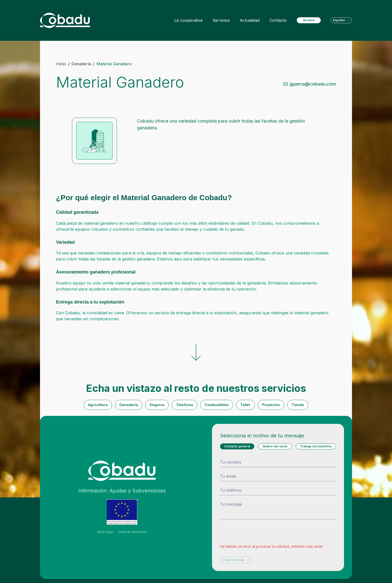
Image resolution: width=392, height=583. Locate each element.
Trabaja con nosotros (316, 446)
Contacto (278, 20)
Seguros (157, 405)
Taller (245, 405)
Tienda (298, 405)
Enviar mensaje (236, 560)
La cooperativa (188, 20)
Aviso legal (105, 532)
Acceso (309, 20)
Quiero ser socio (275, 446)
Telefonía (184, 405)
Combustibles (217, 405)
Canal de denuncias (132, 532)
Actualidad (250, 20)
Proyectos (271, 405)
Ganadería (129, 405)
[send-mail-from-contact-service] (312, 84)
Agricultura (98, 405)
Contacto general (237, 446)
